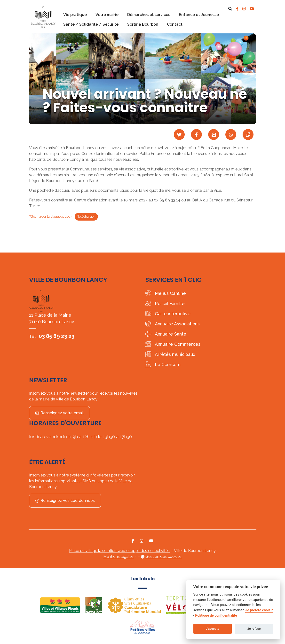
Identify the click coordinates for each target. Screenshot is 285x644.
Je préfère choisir (259, 610)
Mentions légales (118, 556)
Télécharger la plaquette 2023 (51, 217)
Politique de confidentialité (216, 616)
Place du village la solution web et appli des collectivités (119, 551)
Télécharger (86, 217)
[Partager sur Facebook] (196, 134)
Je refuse (254, 629)
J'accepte (213, 629)
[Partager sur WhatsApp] (231, 134)
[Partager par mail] (214, 134)
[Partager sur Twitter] (179, 134)
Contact (175, 24)
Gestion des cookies (163, 556)
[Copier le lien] (248, 134)
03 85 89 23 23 (57, 336)
